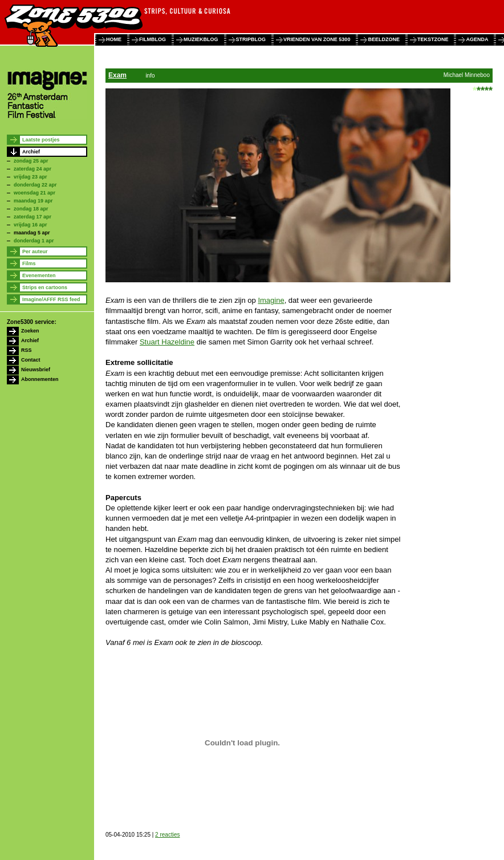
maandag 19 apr (33, 201)
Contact (31, 360)
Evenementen (39, 275)
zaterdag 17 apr (32, 217)
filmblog (153, 39)
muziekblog (201, 39)
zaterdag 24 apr (32, 169)
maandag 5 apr (32, 233)
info (150, 76)
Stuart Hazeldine (167, 342)
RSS (27, 350)
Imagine (271, 300)
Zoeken (30, 331)
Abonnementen (40, 379)
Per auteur (35, 251)
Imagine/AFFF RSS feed (51, 299)
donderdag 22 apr (35, 185)
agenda (477, 39)
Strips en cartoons (45, 287)
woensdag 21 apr (34, 193)
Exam (117, 75)
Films (29, 263)
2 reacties (167, 835)
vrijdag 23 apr (31, 177)
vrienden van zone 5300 (317, 39)
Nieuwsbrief (36, 370)
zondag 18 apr (31, 209)
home (114, 39)
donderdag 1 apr (34, 241)
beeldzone (384, 39)
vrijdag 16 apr (31, 225)
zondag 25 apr (31, 161)
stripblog (251, 39)
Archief (31, 152)
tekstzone (433, 39)
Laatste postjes (41, 140)
